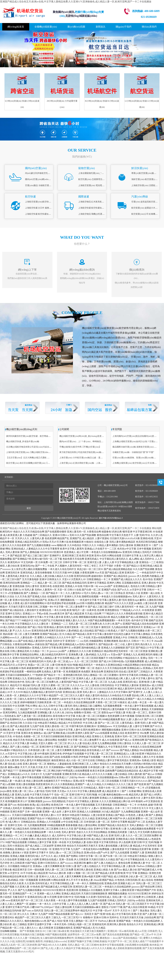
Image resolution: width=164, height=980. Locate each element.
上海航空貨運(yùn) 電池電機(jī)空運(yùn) (97, 185)
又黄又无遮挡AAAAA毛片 (20, 952)
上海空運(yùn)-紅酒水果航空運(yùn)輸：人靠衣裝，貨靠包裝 (87, 463)
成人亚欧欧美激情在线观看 (127, 948)
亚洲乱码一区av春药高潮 (121, 931)
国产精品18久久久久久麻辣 (52, 945)
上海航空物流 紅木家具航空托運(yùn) (95, 202)
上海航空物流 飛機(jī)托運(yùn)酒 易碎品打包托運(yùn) (103, 214)
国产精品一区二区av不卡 (143, 934)
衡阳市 (39, 941)
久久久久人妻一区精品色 (26, 938)
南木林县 (154, 945)
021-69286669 (149, 17)
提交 (29, 508)
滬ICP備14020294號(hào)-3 (110, 518)
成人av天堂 (141, 931)
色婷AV (36, 948)
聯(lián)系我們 (149, 27)
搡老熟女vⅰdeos (108, 938)
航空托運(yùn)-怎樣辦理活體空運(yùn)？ (97, 179)
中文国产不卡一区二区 (120, 941)
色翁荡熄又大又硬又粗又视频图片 (88, 931)
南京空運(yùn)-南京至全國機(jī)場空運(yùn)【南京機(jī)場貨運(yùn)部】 (39, 463)
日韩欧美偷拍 (100, 941)
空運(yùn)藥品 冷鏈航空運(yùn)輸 (40, 185)
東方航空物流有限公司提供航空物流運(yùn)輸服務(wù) (84, 452)
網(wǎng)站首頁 (16, 27)
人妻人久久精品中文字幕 (67, 948)
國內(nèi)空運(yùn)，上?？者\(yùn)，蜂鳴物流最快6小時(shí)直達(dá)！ (90, 441)
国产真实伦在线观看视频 (116, 934)
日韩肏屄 (152, 931)
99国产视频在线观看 (56, 934)
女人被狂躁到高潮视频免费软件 (57, 938)
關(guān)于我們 (124, 27)
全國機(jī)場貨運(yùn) (46, 27)
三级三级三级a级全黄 (58, 931)
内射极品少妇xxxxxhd (55, 941)
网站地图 (157, 528)
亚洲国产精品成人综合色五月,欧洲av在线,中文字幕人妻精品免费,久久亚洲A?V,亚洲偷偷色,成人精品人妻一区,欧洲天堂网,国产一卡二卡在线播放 (76, 2)
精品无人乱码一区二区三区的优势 (19, 945)
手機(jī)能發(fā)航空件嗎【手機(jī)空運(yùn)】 (80, 447)
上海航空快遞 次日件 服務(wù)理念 (41, 208)
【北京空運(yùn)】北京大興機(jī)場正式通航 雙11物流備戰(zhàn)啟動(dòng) (40, 458)
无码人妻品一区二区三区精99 (83, 945)
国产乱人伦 (47, 948)
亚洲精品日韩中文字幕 (87, 938)
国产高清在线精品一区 (130, 938)
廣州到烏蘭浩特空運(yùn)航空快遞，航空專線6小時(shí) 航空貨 (35, 436)
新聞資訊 (100, 27)
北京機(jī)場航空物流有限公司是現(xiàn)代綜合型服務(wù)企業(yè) (37, 447)
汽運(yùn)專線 (140, 197)
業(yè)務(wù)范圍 (76, 27)
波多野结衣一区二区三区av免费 (85, 934)
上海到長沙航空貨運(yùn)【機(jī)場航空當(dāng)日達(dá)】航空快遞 (37, 452)
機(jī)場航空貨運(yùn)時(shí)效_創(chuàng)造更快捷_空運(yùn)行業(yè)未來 (93, 436)
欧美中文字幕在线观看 (112, 945)
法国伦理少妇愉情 (25, 941)
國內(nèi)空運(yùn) (36, 168)
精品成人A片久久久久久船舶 (97, 948)
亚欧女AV (40, 931)
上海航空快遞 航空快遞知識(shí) (40, 214)
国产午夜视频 (27, 931)
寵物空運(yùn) (87, 168)
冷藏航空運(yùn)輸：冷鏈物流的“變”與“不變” (133, 452)
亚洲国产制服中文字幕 (79, 941)
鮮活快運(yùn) (140, 168)
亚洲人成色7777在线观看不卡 (148, 941)
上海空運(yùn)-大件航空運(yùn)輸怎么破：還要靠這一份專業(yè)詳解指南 (93, 458)
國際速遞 (84, 197)
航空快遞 (30, 197)
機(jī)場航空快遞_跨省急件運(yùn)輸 (23, 441)
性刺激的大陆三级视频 (32, 934)
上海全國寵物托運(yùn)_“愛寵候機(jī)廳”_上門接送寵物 (104, 173)
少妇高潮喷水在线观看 (137, 945)
